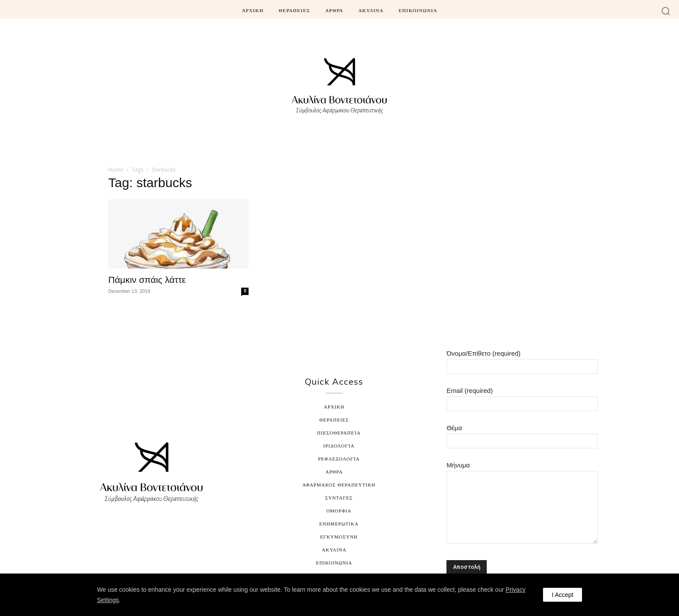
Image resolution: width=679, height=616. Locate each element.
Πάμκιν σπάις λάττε (147, 280)
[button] (666, 11)
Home (116, 170)
